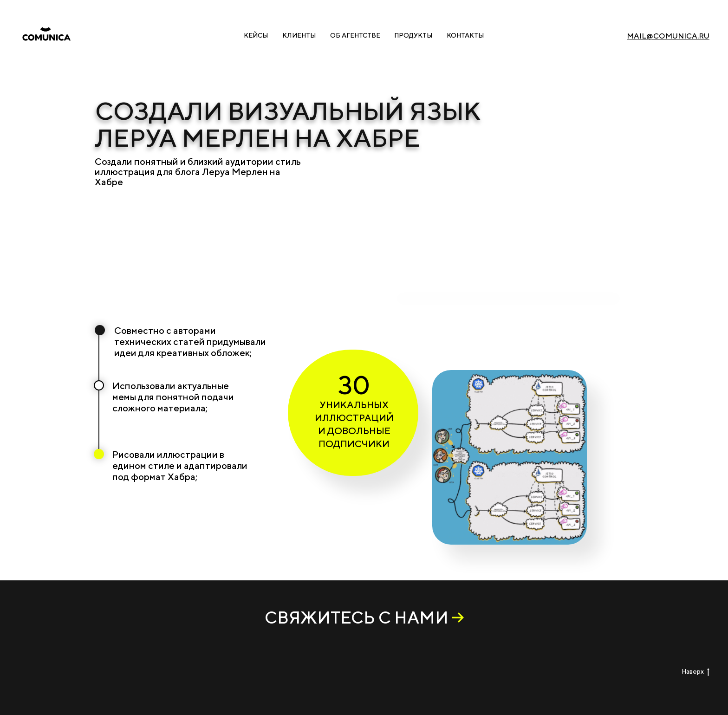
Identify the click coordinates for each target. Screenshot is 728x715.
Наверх (695, 672)
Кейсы (256, 35)
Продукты (413, 35)
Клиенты (299, 35)
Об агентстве (355, 35)
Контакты (465, 35)
